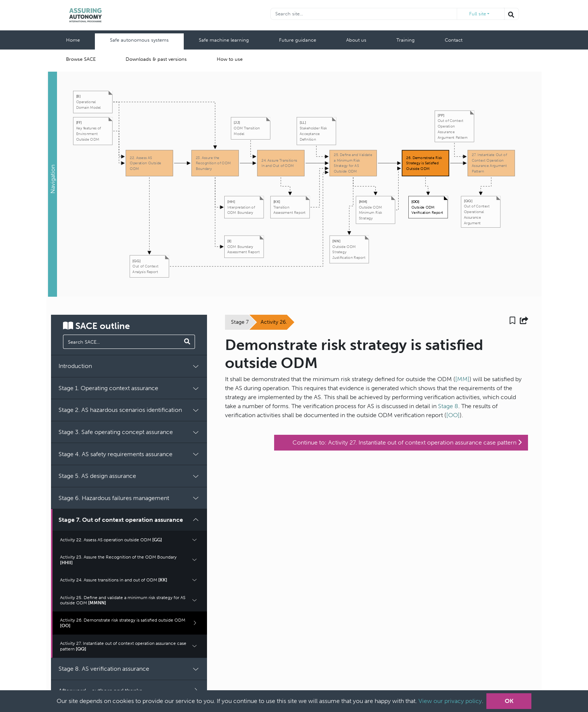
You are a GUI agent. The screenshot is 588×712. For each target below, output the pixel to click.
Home (73, 40)
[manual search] (122, 342)
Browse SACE (81, 59)
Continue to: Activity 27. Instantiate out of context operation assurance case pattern (407, 442)
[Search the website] (511, 14)
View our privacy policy (450, 701)
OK (509, 701)
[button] (52, 184)
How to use (230, 59)
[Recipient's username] (364, 14)
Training (406, 40)
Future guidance (298, 40)
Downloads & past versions (156, 59)
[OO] (453, 415)
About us (356, 40)
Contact (454, 40)
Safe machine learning (224, 40)
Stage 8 (448, 406)
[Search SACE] (187, 342)
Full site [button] (478, 14)
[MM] (462, 379)
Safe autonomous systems (139, 40)
